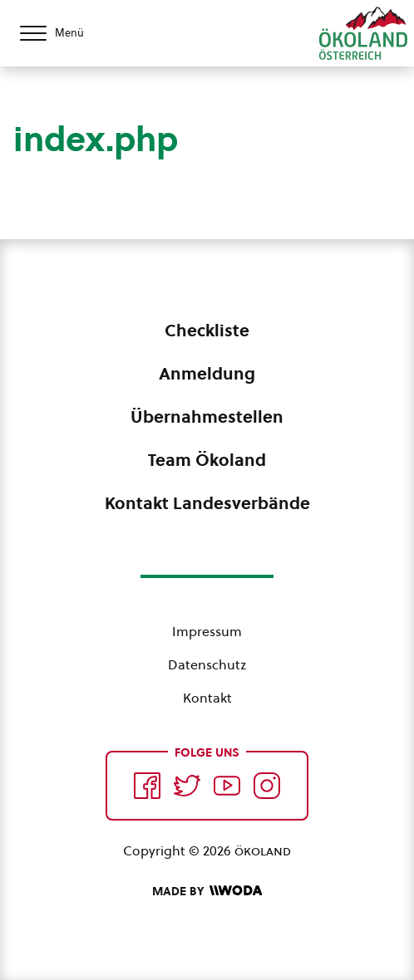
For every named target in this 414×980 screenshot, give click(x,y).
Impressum (207, 631)
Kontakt (207, 698)
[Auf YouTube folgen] (227, 786)
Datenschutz (207, 664)
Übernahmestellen (207, 417)
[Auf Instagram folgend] (267, 786)
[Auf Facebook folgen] (147, 786)
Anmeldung (207, 374)
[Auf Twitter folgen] (187, 786)
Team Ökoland (207, 460)
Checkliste (207, 331)
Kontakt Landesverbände (207, 503)
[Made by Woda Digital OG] (207, 891)
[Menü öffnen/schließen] (67, 33)
